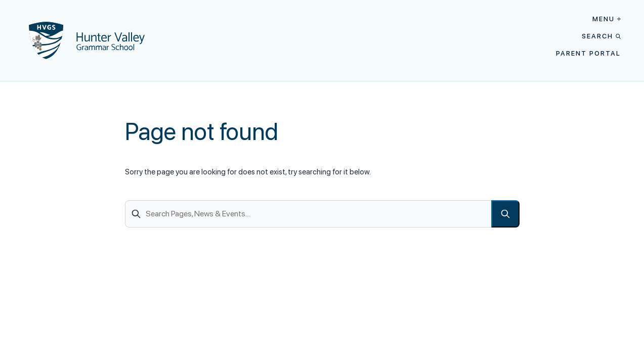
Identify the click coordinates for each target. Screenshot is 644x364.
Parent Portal (588, 53)
